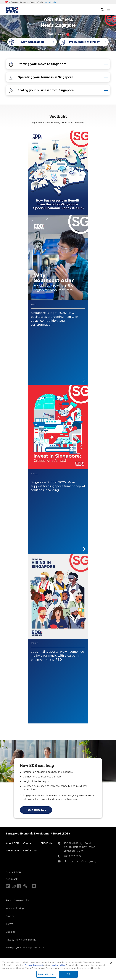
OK (68, 974)
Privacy (10, 916)
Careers (28, 843)
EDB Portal (47, 843)
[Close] (111, 963)
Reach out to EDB (36, 810)
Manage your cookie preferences (25, 948)
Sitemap (11, 932)
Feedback (12, 879)
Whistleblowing (15, 908)
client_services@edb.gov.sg (80, 861)
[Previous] (54, 730)
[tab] (58, 64)
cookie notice (58, 965)
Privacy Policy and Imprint (21, 940)
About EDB (12, 843)
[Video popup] (58, 34)
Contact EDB (13, 872)
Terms (10, 924)
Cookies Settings (46, 974)
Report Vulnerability (17, 900)
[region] (58, 969)
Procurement (14, 851)
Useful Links (30, 851)
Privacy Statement (34, 965)
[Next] (62, 730)
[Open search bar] (102, 10)
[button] (51, 2)
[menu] (109, 10)
